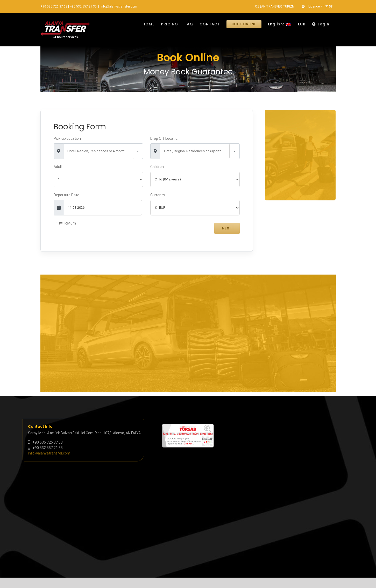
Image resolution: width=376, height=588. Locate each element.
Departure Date (66, 195)
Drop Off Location (165, 138)
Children (157, 167)
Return (67, 223)
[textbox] (103, 151)
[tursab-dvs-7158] (188, 426)
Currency (158, 195)
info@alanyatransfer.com (119, 6)
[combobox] (103, 151)
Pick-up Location (67, 138)
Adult (58, 167)
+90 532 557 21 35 (83, 6)
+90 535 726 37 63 (54, 6)
